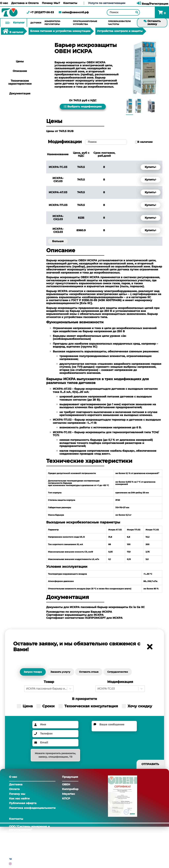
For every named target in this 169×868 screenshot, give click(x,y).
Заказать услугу (60, 672)
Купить (151, 167)
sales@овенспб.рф (74, 12)
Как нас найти (19, 799)
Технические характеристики (20, 82)
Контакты (70, 3)
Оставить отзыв (89, 672)
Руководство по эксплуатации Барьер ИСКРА (79, 612)
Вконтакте (20, 859)
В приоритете (84, 699)
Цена (25, 706)
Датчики (36, 23)
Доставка (16, 784)
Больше (58, 241)
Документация (20, 93)
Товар (49, 682)
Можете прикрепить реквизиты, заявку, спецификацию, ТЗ (55, 755)
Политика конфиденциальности (32, 808)
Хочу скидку (137, 706)
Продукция (70, 777)
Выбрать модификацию (83, 107)
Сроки (46, 706)
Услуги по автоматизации (107, 3)
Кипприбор (70, 789)
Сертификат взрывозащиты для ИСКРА (75, 615)
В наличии (145, 142)
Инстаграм (20, 864)
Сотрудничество (118, 672)
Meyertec (68, 794)
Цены (20, 61)
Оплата (14, 789)
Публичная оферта (23, 803)
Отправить (150, 764)
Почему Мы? (51, 3)
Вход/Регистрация (152, 4)
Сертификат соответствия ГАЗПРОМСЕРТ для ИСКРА (84, 618)
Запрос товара (33, 672)
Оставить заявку (152, 23)
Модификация (120, 682)
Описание (20, 71)
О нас (4, 3)
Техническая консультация (88, 706)
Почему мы (17, 794)
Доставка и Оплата (25, 3)
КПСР (66, 799)
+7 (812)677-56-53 (40, 12)
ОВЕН (66, 784)
